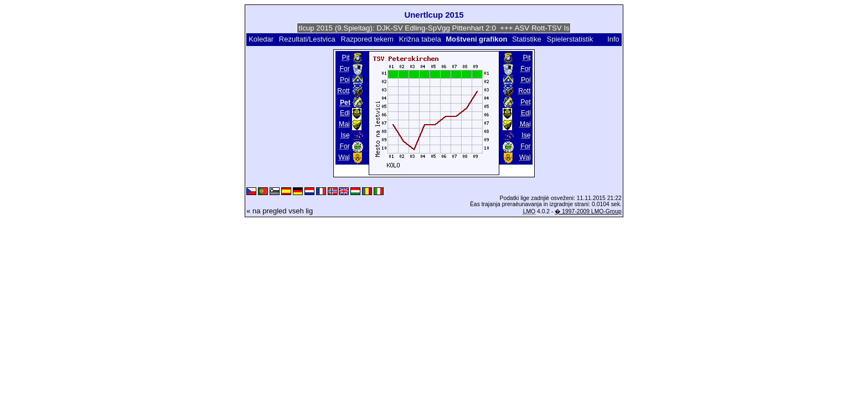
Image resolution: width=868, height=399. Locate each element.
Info (613, 39)
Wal (344, 157)
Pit (345, 58)
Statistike (527, 39)
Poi (345, 80)
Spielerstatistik (570, 39)
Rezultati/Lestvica (307, 39)
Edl (345, 113)
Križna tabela (420, 39)
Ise (345, 135)
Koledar (261, 39)
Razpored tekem (367, 39)
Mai (344, 124)
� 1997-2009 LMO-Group (588, 211)
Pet (525, 102)
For (344, 69)
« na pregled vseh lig (280, 211)
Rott (343, 91)
